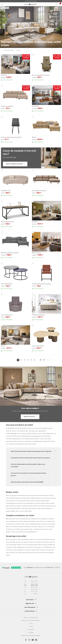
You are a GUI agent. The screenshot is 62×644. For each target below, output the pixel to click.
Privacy (31, 623)
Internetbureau (32, 636)
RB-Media (38, 636)
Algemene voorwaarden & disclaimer (31, 620)
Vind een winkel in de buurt (14, 164)
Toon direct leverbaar (9, 50)
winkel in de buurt (29, 417)
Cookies (31, 627)
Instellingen (31, 633)
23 (41, 360)
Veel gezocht (31, 630)
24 (44, 360)
